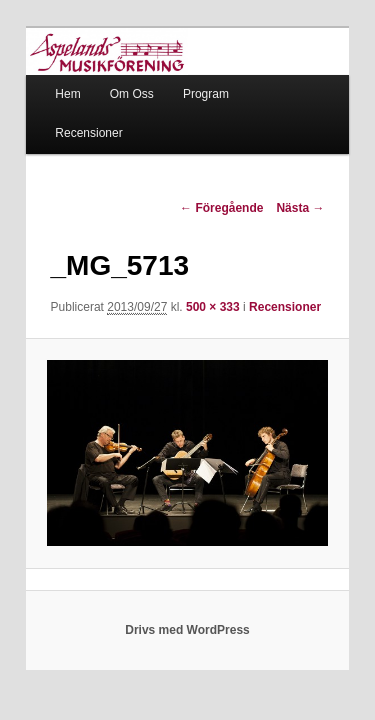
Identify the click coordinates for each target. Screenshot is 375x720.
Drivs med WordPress (187, 644)
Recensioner (269, 73)
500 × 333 (191, 287)
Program (184, 73)
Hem (45, 73)
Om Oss (110, 73)
